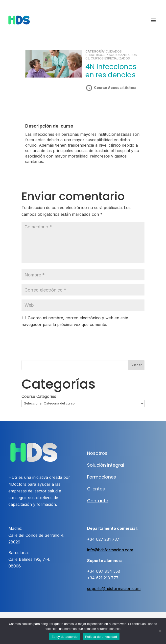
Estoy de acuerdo (64, 637)
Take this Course (112, 105)
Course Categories (39, 396)
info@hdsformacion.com (110, 550)
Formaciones (102, 477)
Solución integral (106, 465)
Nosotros (97, 453)
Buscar (136, 365)
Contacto (98, 501)
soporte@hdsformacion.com (114, 589)
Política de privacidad (101, 637)
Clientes (96, 489)
